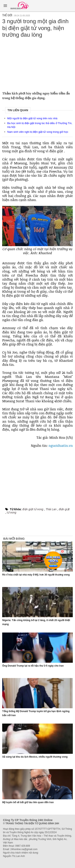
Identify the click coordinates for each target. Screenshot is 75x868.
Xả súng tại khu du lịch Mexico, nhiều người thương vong (35, 757)
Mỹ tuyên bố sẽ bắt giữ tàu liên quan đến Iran (28, 802)
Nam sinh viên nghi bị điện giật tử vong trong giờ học (38, 132)
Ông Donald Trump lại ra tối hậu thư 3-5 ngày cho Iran (33, 666)
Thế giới (7, 15)
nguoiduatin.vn (61, 445)
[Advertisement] (38, 63)
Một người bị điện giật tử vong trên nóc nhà (32, 118)
